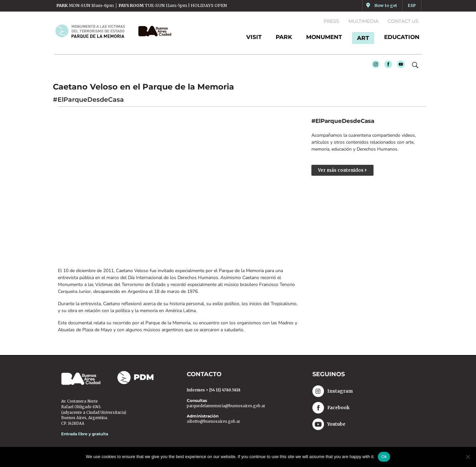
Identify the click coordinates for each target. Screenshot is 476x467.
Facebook (387, 66)
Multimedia (363, 21)
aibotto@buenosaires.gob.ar (214, 422)
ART (363, 38)
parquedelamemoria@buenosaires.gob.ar (226, 407)
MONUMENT (324, 37)
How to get (386, 5)
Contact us (403, 21)
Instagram (374, 66)
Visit (254, 37)
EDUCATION (402, 37)
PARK (284, 37)
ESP (412, 5)
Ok (384, 457)
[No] (468, 457)
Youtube (399, 66)
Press (331, 21)
